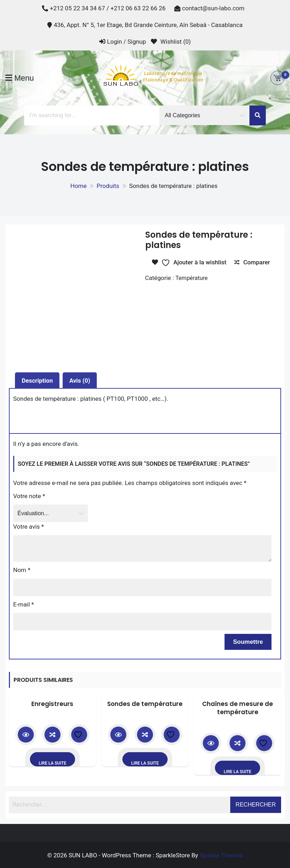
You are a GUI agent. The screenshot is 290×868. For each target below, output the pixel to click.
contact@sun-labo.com (213, 8)
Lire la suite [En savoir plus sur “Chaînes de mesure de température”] (238, 772)
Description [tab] (37, 381)
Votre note (29, 496)
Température (191, 278)
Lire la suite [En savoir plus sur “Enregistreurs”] (53, 763)
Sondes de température (145, 704)
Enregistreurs (52, 704)
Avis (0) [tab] (80, 381)
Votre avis (28, 527)
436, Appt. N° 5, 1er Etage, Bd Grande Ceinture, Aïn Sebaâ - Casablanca (148, 25)
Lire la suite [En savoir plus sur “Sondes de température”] (145, 763)
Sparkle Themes (221, 855)
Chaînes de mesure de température (238, 708)
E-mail (23, 604)
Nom (22, 570)
